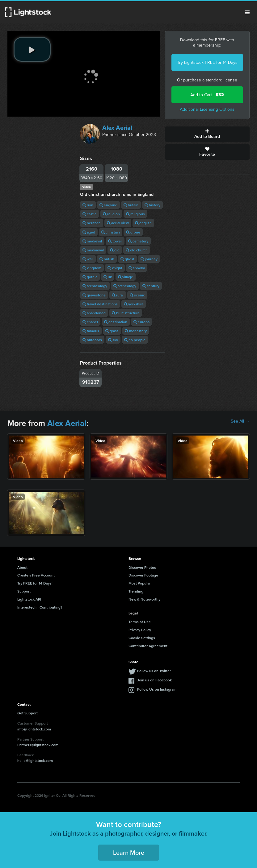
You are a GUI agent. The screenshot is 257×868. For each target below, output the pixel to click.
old (115, 250)
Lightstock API (29, 599)
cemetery (138, 241)
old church (137, 250)
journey (149, 259)
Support (24, 591)
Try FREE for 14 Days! (35, 583)
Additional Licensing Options (207, 109)
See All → (240, 421)
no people (135, 340)
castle (90, 214)
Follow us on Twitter (154, 671)
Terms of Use (140, 622)
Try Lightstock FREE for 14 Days (207, 62)
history (152, 205)
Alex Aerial (117, 128)
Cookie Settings (142, 638)
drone (133, 232)
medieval (92, 241)
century (151, 286)
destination (116, 322)
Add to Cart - (207, 95)
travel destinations (100, 304)
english (143, 223)
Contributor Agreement (148, 646)
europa (141, 322)
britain (131, 205)
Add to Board (207, 134)
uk (108, 277)
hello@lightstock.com (35, 761)
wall (88, 259)
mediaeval (93, 250)
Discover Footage (143, 575)
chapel (90, 322)
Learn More (129, 852)
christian (111, 232)
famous (91, 331)
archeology (125, 286)
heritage (92, 223)
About (22, 567)
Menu (247, 12)
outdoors (92, 340)
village (126, 277)
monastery (136, 331)
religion (111, 214)
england (108, 205)
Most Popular (139, 583)
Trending (136, 591)
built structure (126, 313)
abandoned (94, 313)
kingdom (92, 268)
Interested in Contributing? (40, 607)
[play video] (32, 49)
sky (113, 340)
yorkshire (134, 304)
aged (89, 232)
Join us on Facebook (154, 680)
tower (115, 241)
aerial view (118, 223)
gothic (90, 277)
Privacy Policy (140, 630)
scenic (137, 295)
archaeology (95, 286)
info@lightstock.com (34, 729)
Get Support (27, 713)
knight (115, 268)
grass (112, 331)
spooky (137, 268)
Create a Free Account (36, 575)
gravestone (94, 295)
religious (135, 214)
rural (118, 295)
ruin (88, 205)
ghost (127, 259)
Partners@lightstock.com (38, 745)
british (107, 259)
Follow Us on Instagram (157, 689)
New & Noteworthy (144, 599)
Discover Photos (142, 567)
